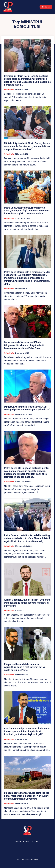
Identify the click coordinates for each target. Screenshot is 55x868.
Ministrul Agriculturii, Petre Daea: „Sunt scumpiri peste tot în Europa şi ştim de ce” (27, 408)
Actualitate (9, 90)
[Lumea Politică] (28, 830)
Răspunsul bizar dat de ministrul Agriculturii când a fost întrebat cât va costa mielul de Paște (25, 667)
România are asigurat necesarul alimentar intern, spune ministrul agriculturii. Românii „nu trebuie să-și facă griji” (27, 731)
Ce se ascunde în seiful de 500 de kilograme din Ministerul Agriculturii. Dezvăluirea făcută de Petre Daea (24, 345)
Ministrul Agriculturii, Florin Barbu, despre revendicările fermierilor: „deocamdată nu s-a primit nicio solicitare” (27, 146)
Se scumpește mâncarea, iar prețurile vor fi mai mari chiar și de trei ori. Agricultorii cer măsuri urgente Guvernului (27, 796)
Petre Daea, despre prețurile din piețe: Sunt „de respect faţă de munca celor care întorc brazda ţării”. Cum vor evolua (27, 211)
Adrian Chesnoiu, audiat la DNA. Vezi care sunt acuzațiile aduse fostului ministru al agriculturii (27, 603)
